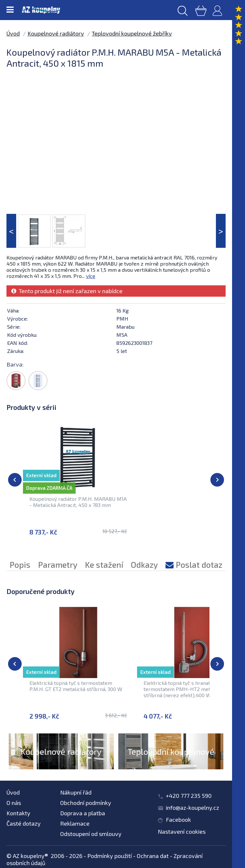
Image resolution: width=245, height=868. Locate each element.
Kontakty (18, 813)
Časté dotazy (24, 823)
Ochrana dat (153, 856)
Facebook (178, 819)
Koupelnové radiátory (56, 33)
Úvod (13, 33)
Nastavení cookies (182, 831)
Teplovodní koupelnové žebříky (132, 33)
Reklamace (75, 823)
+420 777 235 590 (189, 796)
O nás (14, 803)
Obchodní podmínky (86, 803)
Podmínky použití (110, 856)
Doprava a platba (83, 813)
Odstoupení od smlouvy (91, 834)
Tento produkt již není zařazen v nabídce (67, 291)
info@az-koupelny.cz (192, 808)
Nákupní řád (76, 792)
